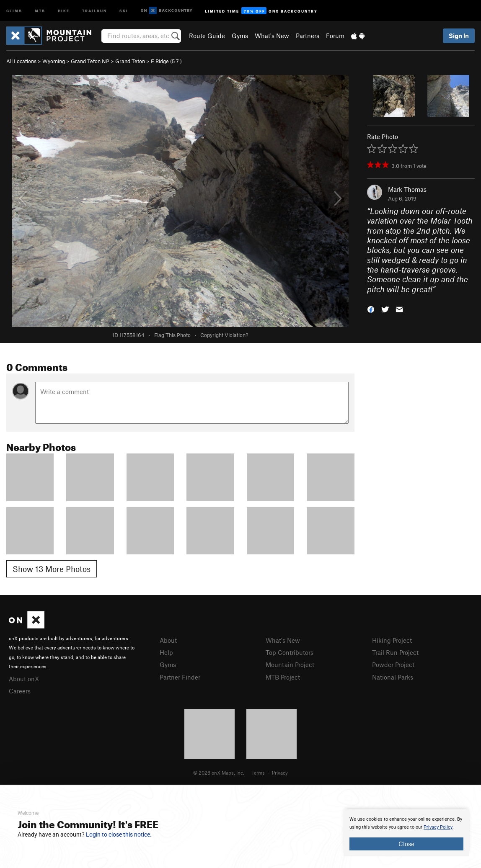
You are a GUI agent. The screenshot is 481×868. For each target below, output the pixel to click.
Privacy (280, 773)
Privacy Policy (438, 827)
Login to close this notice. (119, 835)
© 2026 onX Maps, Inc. (219, 773)
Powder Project (393, 665)
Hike (64, 10)
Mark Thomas (407, 189)
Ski (124, 10)
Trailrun (94, 10)
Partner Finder (180, 677)
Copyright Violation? (224, 335)
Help (166, 652)
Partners (308, 36)
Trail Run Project (395, 652)
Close (406, 844)
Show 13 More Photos (52, 569)
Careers (20, 691)
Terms (258, 773)
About (168, 640)
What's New (272, 36)
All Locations (21, 61)
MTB (40, 10)
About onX (24, 679)
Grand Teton (130, 61)
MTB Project (283, 677)
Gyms (240, 36)
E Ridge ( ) (166, 61)
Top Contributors (290, 652)
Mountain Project (290, 665)
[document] (406, 833)
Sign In (459, 36)
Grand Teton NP (90, 61)
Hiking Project (392, 640)
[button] (371, 309)
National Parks (393, 677)
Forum (335, 36)
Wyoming (54, 61)
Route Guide (207, 36)
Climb (14, 10)
